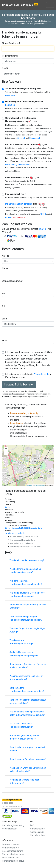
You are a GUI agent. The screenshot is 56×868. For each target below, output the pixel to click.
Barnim (8, 507)
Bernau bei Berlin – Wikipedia (22, 543)
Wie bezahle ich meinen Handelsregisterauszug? (21, 725)
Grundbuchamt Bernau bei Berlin (23, 540)
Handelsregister (38, 835)
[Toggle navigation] (50, 5)
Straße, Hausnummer (12, 281)
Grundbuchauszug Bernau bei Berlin (24, 537)
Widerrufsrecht (41, 374)
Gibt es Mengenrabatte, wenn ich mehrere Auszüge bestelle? (25, 737)
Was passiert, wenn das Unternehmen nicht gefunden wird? (28, 770)
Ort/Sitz (6, 68)
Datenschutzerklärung (13, 851)
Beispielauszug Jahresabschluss (18, 165)
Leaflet (29, 485)
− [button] (6, 453)
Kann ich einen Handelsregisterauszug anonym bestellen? (28, 701)
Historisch (21, 138)
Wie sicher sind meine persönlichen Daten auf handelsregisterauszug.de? (27, 713)
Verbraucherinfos (10, 848)
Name (5, 268)
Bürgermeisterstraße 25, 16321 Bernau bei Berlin (24, 528)
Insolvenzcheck (15, 194)
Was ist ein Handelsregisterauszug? (27, 560)
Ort (4, 306)
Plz (4, 294)
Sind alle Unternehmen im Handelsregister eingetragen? (24, 654)
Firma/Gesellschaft (11, 43)
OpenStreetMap (40, 485)
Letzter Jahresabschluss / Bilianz (26, 145)
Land (4, 319)
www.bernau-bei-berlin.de (15, 533)
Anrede (6, 256)
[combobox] (28, 49)
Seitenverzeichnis (10, 858)
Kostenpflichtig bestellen (19, 385)
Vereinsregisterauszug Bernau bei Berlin (26, 547)
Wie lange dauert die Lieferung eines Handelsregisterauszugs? (27, 594)
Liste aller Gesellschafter (22, 177)
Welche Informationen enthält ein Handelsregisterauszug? (25, 571)
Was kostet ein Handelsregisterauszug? (21, 642)
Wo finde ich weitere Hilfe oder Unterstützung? (24, 781)
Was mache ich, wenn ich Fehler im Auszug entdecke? (26, 678)
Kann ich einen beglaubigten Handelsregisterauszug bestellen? (26, 618)
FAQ (32, 825)
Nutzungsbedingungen (13, 854)
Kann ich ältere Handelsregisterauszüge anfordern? (27, 690)
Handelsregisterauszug (20, 5)
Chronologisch (35, 138)
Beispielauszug (11, 95)
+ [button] (6, 449)
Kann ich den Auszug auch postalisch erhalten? (28, 749)
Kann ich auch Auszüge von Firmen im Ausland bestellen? (28, 666)
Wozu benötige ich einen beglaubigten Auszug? (28, 630)
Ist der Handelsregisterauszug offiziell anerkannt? (28, 606)
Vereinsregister (9, 829)
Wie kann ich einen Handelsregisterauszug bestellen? (26, 583)
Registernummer (10, 56)
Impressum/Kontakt (12, 844)
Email (5, 341)
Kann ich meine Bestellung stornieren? (28, 759)
